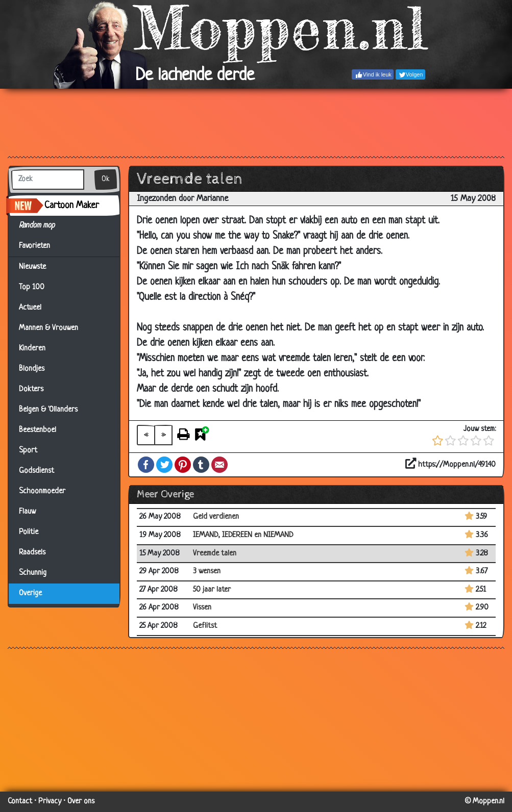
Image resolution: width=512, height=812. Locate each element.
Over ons (81, 802)
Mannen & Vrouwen (48, 328)
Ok (106, 179)
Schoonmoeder (42, 491)
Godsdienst (36, 471)
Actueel (30, 308)
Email (220, 465)
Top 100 (32, 287)
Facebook (146, 465)
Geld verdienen (216, 517)
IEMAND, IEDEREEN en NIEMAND (243, 535)
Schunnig (33, 573)
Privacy (50, 802)
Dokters (31, 389)
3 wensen (207, 572)
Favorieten (41, 246)
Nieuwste (32, 267)
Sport (28, 451)
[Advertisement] (256, 122)
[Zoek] (48, 180)
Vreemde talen (215, 554)
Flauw (27, 512)
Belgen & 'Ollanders (48, 410)
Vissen (202, 608)
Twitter (164, 465)
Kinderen (32, 349)
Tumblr (201, 465)
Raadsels (32, 553)
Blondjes (32, 369)
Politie (29, 532)
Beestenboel (38, 430)
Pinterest (183, 465)
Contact (20, 802)
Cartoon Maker (72, 206)
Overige (30, 593)
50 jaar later (212, 590)
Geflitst (205, 626)
